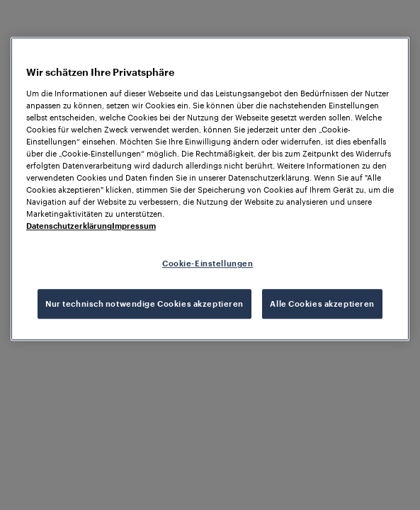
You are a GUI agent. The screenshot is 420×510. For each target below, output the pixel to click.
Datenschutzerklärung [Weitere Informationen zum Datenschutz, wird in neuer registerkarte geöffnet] (69, 226)
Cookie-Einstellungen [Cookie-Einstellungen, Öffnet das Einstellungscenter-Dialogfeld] (208, 264)
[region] (210, 189)
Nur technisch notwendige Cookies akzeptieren (144, 304)
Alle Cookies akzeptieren (322, 304)
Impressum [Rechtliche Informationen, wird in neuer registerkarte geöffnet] (134, 226)
